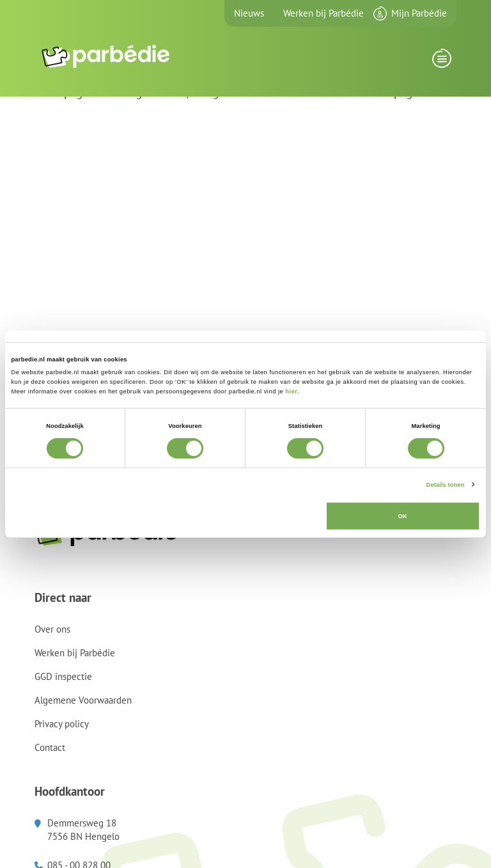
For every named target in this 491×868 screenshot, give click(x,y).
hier (291, 391)
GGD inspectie (63, 676)
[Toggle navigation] (441, 62)
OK (403, 516)
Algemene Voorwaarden (83, 700)
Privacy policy (62, 724)
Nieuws (249, 13)
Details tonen (446, 484)
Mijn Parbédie (419, 13)
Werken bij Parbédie (323, 13)
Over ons (52, 629)
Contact (50, 747)
